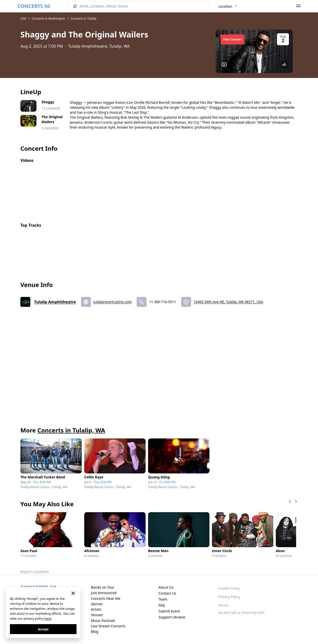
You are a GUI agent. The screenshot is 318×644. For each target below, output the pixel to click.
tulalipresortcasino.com (113, 302)
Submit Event (169, 611)
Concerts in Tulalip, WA (71, 430)
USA (23, 18)
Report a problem (35, 572)
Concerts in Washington (48, 18)
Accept (43, 629)
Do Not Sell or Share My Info (241, 613)
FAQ (162, 605)
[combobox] (228, 6)
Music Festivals (103, 621)
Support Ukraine (172, 617)
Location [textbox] (225, 6)
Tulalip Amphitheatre (55, 302)
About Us (166, 587)
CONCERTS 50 (34, 6)
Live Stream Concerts (108, 626)
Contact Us (167, 593)
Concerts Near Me (106, 598)
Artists (96, 609)
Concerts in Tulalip (84, 18)
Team (163, 599)
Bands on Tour (103, 587)
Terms (223, 605)
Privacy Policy (229, 597)
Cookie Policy (229, 588)
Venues (97, 615)
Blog (95, 631)
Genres (97, 604)
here (48, 618)
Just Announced (104, 593)
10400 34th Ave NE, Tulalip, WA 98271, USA (228, 302)
